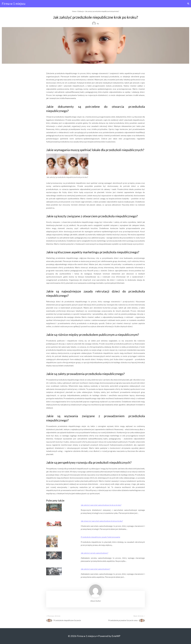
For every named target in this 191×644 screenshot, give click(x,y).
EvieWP (116, 636)
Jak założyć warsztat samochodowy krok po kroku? (101, 505)
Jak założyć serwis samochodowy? (95, 553)
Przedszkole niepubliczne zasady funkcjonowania (100, 537)
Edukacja (81, 11)
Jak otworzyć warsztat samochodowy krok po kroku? (102, 521)
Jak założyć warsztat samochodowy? (95, 569)
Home (74, 11)
